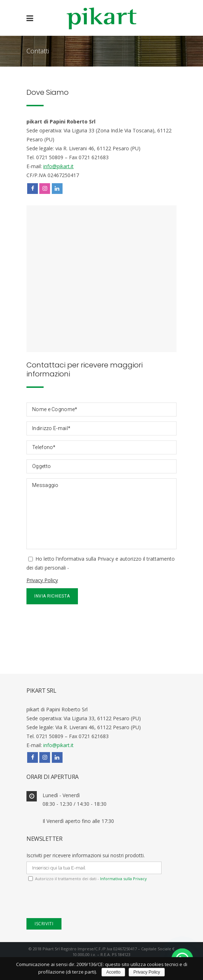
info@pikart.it (58, 166)
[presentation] (81, 622)
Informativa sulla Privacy (123, 879)
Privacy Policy (42, 580)
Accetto (113, 972)
